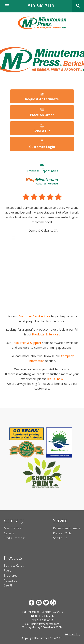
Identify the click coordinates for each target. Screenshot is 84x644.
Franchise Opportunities (43, 171)
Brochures (11, 576)
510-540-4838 (45, 620)
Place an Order (63, 533)
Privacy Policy (72, 634)
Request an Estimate (67, 528)
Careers (9, 533)
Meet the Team (14, 528)
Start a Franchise (15, 538)
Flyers (8, 571)
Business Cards (14, 566)
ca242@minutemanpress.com (42, 624)
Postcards (10, 581)
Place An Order (42, 115)
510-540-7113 (41, 6)
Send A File (42, 131)
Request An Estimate (42, 99)
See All (8, 585)
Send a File (60, 538)
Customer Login (42, 147)
